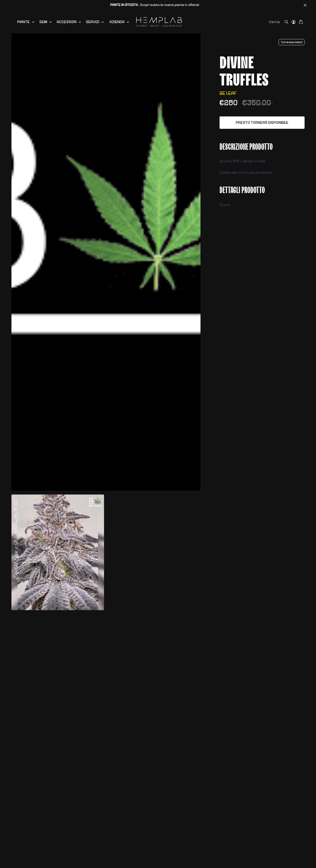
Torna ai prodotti (292, 42)
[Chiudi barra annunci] (305, 5)
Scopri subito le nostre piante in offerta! (155, 5)
